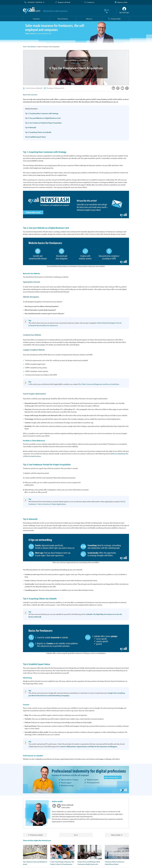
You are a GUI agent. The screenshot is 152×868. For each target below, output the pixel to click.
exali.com (32, 10)
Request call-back (64, 2)
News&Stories (32, 47)
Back (76, 835)
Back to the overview (30, 95)
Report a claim (122, 2)
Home (25, 47)
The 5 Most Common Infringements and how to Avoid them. (99, 384)
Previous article (36, 835)
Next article (116, 835)
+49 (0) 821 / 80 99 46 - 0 (36, 2)
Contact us (91, 2)
